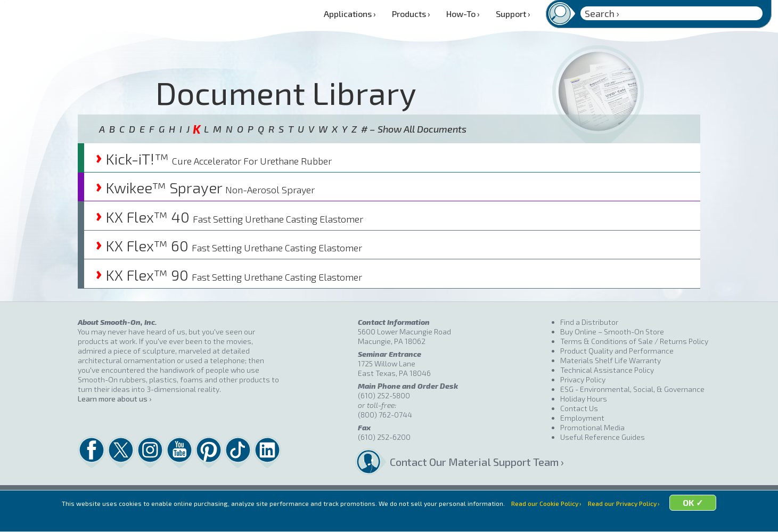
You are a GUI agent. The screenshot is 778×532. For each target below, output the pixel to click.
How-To (463, 14)
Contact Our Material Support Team (474, 462)
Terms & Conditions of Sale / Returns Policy (634, 341)
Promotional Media (592, 427)
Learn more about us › (114, 399)
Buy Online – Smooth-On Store (612, 332)
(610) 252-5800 (384, 395)
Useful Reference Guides (603, 437)
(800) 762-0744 (385, 415)
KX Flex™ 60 (229, 245)
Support (513, 14)
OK (704, 517)
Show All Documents (422, 129)
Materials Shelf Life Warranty (611, 360)
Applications (350, 14)
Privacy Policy (583, 379)
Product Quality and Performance (617, 351)
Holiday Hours (584, 399)
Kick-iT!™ (214, 159)
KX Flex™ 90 (229, 275)
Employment (582, 418)
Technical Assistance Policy (607, 370)
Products (411, 14)
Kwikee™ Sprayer (205, 187)
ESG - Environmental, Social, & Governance (632, 389)
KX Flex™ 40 (230, 217)
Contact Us (579, 408)
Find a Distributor (589, 322)
